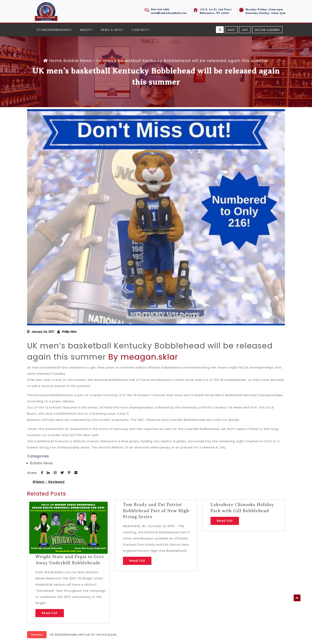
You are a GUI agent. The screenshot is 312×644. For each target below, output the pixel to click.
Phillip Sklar (69, 332)
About (85, 30)
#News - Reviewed (48, 482)
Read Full (50, 613)
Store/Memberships (53, 30)
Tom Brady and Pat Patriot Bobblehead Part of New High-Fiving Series (157, 511)
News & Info (111, 30)
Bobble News (78, 61)
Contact (140, 30)
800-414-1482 (160, 9)
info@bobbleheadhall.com (169, 13)
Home (53, 61)
